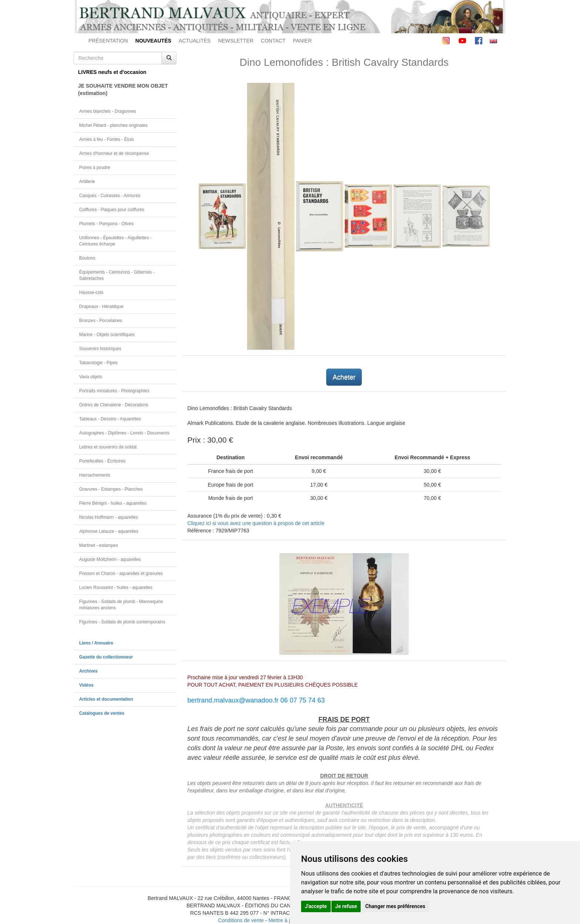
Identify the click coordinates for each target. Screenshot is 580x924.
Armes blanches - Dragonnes (108, 111)
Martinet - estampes (99, 545)
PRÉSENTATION (108, 41)
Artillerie (87, 182)
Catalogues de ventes (102, 713)
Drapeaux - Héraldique (101, 307)
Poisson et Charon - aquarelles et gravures (121, 573)
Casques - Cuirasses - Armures (110, 196)
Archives (88, 671)
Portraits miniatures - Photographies (114, 391)
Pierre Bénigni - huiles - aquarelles (113, 503)
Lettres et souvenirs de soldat (108, 447)
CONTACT (273, 41)
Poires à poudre (95, 167)
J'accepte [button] (316, 906)
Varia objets (91, 377)
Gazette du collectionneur (106, 657)
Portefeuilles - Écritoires (102, 461)
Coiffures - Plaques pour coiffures (112, 210)
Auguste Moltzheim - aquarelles (110, 559)
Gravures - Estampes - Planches (111, 489)
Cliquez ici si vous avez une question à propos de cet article (256, 523)
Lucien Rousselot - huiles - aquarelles (116, 588)
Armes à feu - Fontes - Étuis (107, 139)
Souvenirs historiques (100, 349)
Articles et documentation (106, 699)
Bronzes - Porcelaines (101, 321)
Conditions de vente (241, 920)
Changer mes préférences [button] (395, 906)
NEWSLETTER (236, 41)
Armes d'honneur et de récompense (114, 153)
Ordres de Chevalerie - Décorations (114, 405)
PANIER (302, 41)
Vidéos (86, 685)
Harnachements (95, 475)
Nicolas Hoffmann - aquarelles (109, 517)
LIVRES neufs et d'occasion (112, 72)
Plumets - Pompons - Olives (106, 224)
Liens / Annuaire (96, 643)
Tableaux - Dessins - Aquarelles (110, 419)
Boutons (87, 258)
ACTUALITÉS (195, 41)
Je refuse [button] (346, 906)
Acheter (344, 377)
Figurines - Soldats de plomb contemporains (122, 622)
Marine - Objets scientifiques (107, 335)
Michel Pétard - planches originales (113, 125)
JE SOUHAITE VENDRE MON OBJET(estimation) (123, 89)
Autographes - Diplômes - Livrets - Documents (124, 433)
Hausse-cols (91, 292)
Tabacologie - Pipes (98, 363)
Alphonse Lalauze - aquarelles (109, 531)
